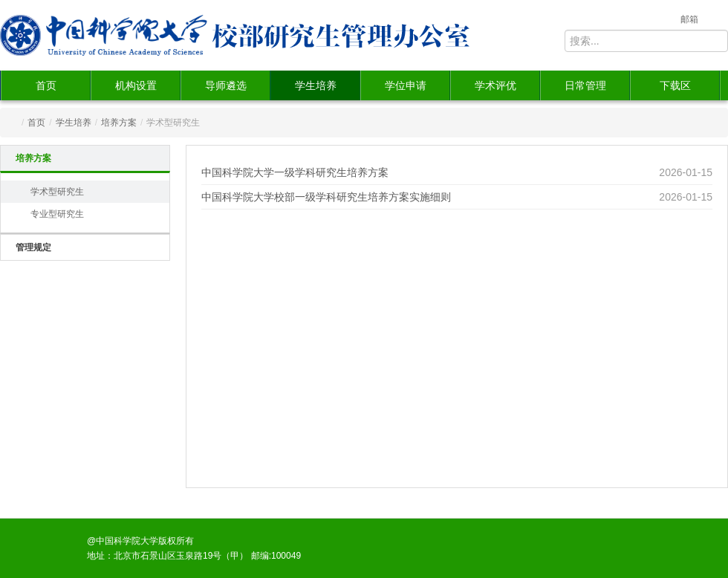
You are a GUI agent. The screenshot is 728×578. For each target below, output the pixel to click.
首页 (46, 85)
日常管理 (585, 85)
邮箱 (689, 19)
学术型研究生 (57, 192)
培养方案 (119, 123)
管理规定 (33, 247)
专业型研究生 (57, 214)
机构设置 (136, 85)
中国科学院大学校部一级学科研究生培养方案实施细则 (326, 197)
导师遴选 (226, 85)
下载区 (675, 85)
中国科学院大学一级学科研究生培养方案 (295, 172)
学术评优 (495, 85)
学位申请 (406, 85)
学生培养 (316, 85)
